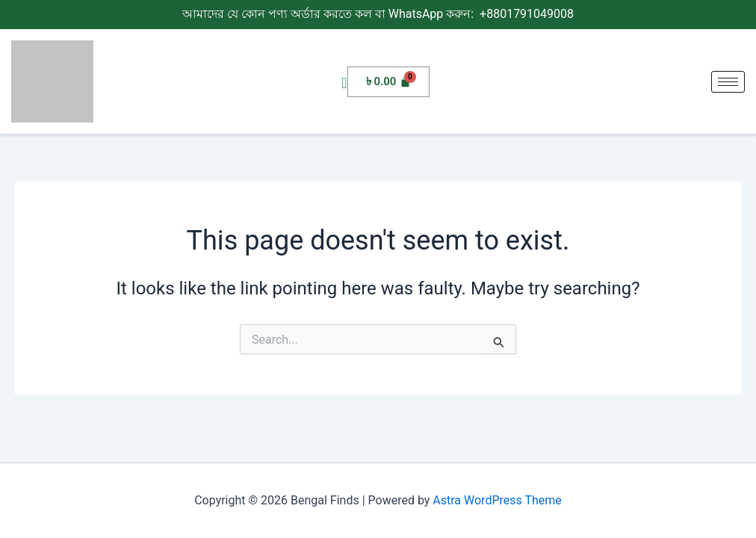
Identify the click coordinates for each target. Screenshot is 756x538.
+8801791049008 (525, 14)
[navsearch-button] (344, 83)
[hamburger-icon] (728, 82)
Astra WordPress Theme (497, 500)
